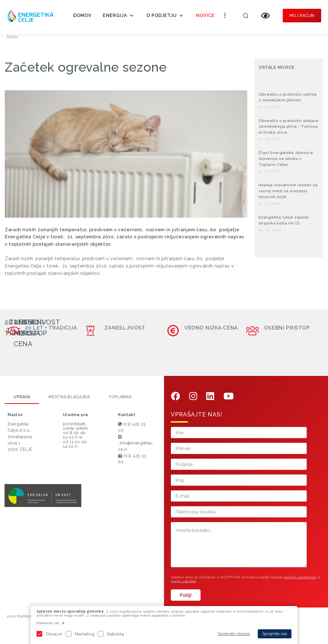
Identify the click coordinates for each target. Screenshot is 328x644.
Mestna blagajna (69, 404)
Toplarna (120, 404)
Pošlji (186, 602)
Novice (205, 15)
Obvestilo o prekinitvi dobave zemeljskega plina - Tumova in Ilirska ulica (289, 133)
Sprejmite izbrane (234, 634)
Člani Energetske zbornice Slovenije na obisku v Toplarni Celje (286, 166)
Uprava (22, 404)
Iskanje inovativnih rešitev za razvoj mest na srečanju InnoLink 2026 (288, 198)
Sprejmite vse (275, 634)
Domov (82, 15)
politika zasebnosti (300, 584)
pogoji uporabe (184, 588)
